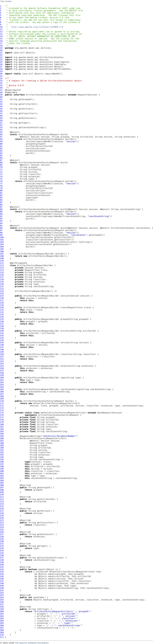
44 (1, 106)
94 (1, 223)
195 (2, 459)
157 (2, 371)
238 (2, 560)
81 (1, 193)
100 (2, 237)
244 (2, 574)
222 (2, 523)
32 (1, 78)
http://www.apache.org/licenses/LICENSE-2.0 (37, 27)
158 (2, 373)
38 (1, 92)
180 (2, 424)
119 (2, 282)
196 (2, 462)
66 (1, 158)
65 (1, 155)
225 (2, 530)
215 (2, 506)
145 (2, 343)
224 (2, 527)
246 (2, 579)
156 (2, 368)
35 (1, 85)
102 (2, 242)
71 (1, 170)
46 (1, 111)
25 (1, 62)
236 (2, 555)
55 (1, 132)
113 (2, 268)
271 (2, 637)
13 (1, 34)
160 (2, 378)
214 (2, 504)
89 (1, 212)
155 (2, 366)
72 (1, 172)
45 (1, 109)
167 (2, 394)
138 (2, 326)
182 (2, 429)
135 (2, 319)
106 (2, 251)
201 (2, 473)
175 (2, 413)
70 (1, 167)
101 (2, 240)
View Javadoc (6, 1)
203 (2, 478)
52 (1, 125)
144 (2, 340)
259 (2, 609)
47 (1, 113)
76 (1, 181)
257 (2, 604)
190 (2, 448)
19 (1, 48)
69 (1, 165)
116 (2, 275)
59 (1, 141)
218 (2, 513)
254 (2, 597)
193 (2, 455)
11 (1, 29)
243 (2, 572)
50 (1, 120)
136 (2, 321)
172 (2, 406)
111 (2, 263)
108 (2, 256)
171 (2, 403)
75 (1, 179)
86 (1, 205)
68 (1, 162)
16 (1, 41)
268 (2, 630)
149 (2, 352)
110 (2, 261)
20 (1, 50)
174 (2, 410)
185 (2, 436)
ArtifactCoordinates (123, 228)
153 (2, 361)
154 (2, 364)
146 (2, 345)
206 (2, 485)
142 (2, 336)
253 (2, 595)
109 (2, 258)
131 (2, 310)
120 (2, 284)
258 (2, 607)
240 (2, 565)
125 (2, 296)
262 (2, 616)
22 (1, 55)
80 (1, 191)
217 (2, 511)
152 (2, 359)
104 (2, 247)
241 (2, 567)
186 (2, 438)
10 (1, 27)
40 (1, 97)
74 (1, 177)
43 (1, 104)
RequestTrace (32, 270)
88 (1, 209)
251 (2, 590)
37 (1, 90)
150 (2, 354)
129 (2, 305)
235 (2, 553)
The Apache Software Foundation (32, 643)
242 (2, 569)
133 (2, 314)
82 (1, 195)
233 (2, 548)
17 (1, 43)
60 (1, 144)
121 (2, 286)
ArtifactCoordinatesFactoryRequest (46, 95)
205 (2, 483)
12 (1, 32)
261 (2, 614)
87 (1, 207)
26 (1, 64)
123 (2, 291)
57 (1, 137)
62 (1, 148)
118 (2, 279)
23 (1, 57)
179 (2, 422)
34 (1, 83)
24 (1, 60)
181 (2, 427)
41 (1, 99)
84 (1, 200)
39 (1, 95)
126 (2, 298)
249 (2, 586)
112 (2, 265)
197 (2, 464)
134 (2, 317)
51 (1, 123)
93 (1, 221)
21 (1, 53)
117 (2, 277)
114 (2, 270)
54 (1, 130)
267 (2, 628)
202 (2, 476)
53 (1, 127)
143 (2, 338)
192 (2, 452)
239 (2, 562)
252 (2, 593)
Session (35, 137)
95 (1, 226)
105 (2, 249)
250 (2, 588)
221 (2, 520)
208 (2, 490)
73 (1, 174)
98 (1, 233)
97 (1, 230)
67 (1, 160)
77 (1, 184)
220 (2, 518)
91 (1, 216)
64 (1, 153)
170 (2, 401)
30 (1, 74)
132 (2, 312)
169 (2, 399)
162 (2, 382)
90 (1, 214)
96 (1, 228)
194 (2, 457)
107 (2, 254)
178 (2, 420)
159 (2, 375)
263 (2, 618)
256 (2, 602)
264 (2, 621)
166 (2, 392)
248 (2, 583)
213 (2, 502)
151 (2, 357)
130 (2, 307)
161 (2, 380)
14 (1, 36)
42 (1, 102)
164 (2, 387)
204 (2, 480)
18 (1, 46)
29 (1, 71)
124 (2, 293)
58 (1, 139)
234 (2, 551)
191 (2, 450)
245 (2, 576)
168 (2, 396)
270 (2, 635)
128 (2, 303)
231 (2, 544)
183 (2, 431)
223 (2, 525)
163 (2, 385)
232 (2, 546)
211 (2, 497)
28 (1, 69)
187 (2, 441)
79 (1, 188)
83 (1, 198)
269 (2, 632)
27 (1, 67)
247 (2, 581)
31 (1, 76)
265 (2, 623)
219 (2, 516)
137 (2, 324)
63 (1, 151)
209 (2, 492)
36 (1, 88)
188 (2, 443)
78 (1, 186)
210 (2, 495)
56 (1, 134)
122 (2, 289)
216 (2, 509)
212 (2, 499)
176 (2, 415)
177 (2, 417)
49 (1, 118)
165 (2, 389)
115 (2, 272)
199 (2, 469)
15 (1, 39)
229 (2, 539)
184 (2, 434)
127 (2, 300)
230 (2, 541)
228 (2, 537)
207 (2, 487)
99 (1, 235)
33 (1, 81)
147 (2, 347)
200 (2, 471)
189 (2, 445)
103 (2, 244)
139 (2, 329)
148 (2, 350)
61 (1, 146)
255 (2, 600)
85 (1, 202)
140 (2, 331)
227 (2, 534)
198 (2, 466)
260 (2, 611)
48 (1, 116)
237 (2, 558)
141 (2, 333)
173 (2, 408)
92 (1, 219)
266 (2, 625)
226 (2, 532)
